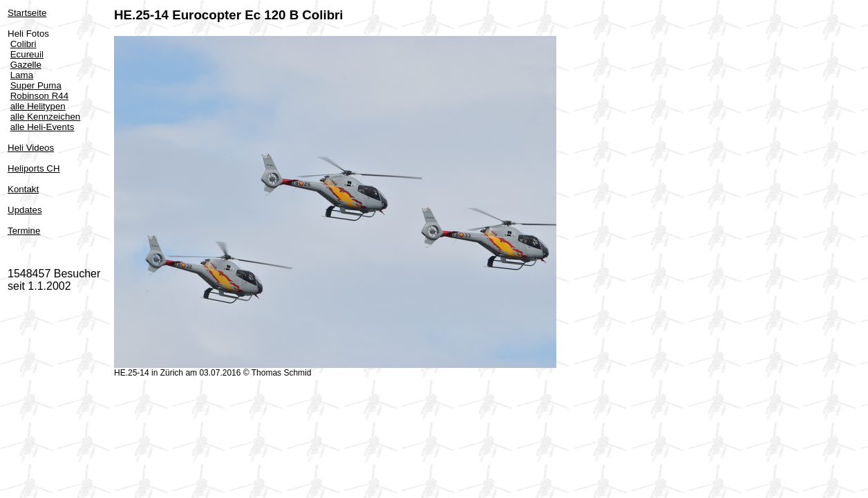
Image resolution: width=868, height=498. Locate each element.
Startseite (27, 13)
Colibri (23, 44)
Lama (22, 75)
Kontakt (23, 189)
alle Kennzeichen (46, 117)
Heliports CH (34, 168)
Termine (24, 231)
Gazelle (26, 65)
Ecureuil (27, 54)
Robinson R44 (39, 96)
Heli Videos (31, 148)
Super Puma (36, 85)
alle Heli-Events (43, 127)
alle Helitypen (38, 106)
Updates (25, 210)
